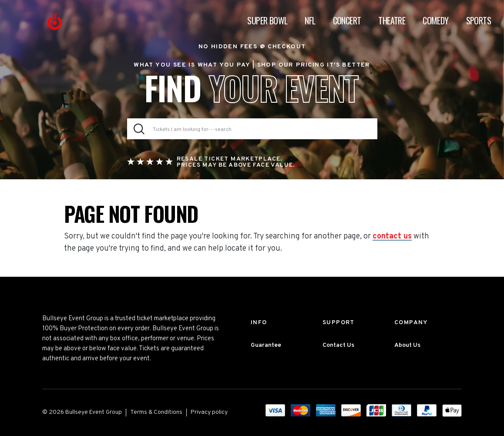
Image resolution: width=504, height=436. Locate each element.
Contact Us (338, 345)
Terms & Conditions (156, 412)
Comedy (435, 20)
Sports (479, 20)
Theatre (392, 20)
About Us (407, 345)
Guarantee (266, 345)
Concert (347, 20)
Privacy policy (209, 412)
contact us (392, 237)
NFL (310, 20)
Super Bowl (267, 20)
